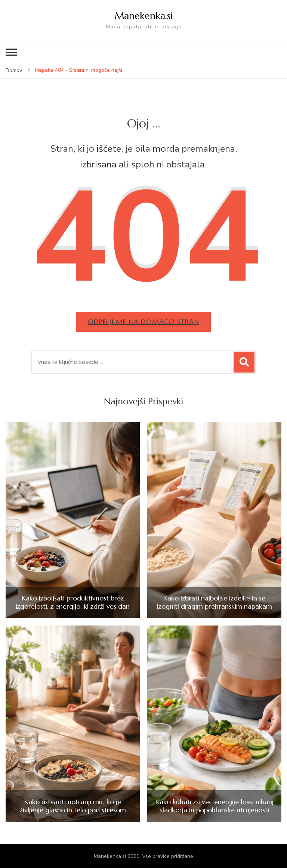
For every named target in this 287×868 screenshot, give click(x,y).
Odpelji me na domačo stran (143, 322)
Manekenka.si (144, 16)
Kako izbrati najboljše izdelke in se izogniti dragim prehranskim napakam (215, 602)
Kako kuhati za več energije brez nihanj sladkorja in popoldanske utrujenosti (215, 806)
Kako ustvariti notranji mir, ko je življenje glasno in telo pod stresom (73, 806)
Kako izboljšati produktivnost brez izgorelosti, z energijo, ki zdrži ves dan (73, 602)
